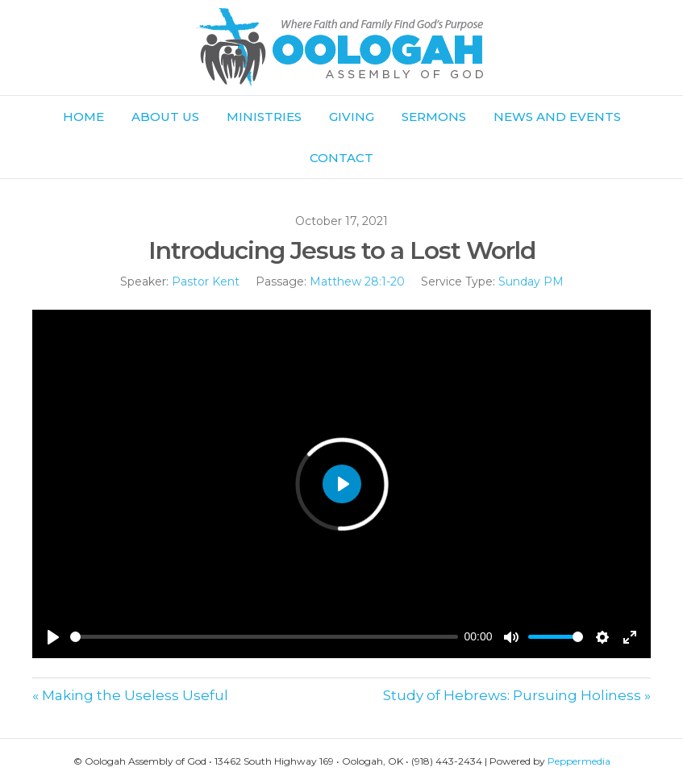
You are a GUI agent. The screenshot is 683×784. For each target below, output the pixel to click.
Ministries (264, 117)
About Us (165, 117)
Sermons (434, 117)
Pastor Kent (206, 281)
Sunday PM (531, 281)
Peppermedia (579, 761)
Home (83, 117)
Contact (341, 158)
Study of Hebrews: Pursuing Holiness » (517, 695)
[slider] (264, 637)
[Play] (53, 637)
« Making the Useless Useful (130, 695)
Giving (352, 117)
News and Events (557, 117)
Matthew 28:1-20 (357, 281)
